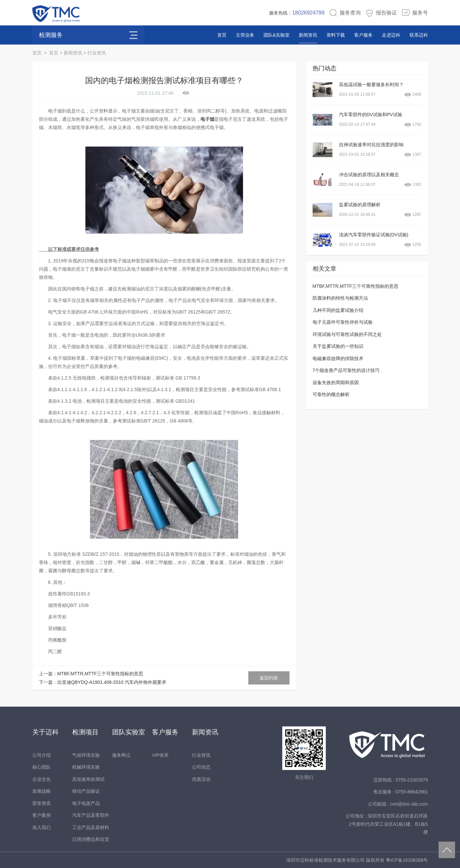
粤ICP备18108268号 (407, 860)
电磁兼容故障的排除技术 (338, 358)
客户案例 (42, 815)
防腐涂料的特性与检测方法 (340, 298)
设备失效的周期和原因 (336, 383)
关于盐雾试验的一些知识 (338, 346)
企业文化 (42, 779)
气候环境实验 (86, 755)
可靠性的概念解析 (331, 394)
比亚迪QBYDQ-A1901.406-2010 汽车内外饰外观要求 (112, 682)
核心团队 (42, 767)
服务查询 (345, 13)
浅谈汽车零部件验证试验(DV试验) (374, 235)
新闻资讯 (308, 35)
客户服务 (363, 35)
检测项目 (85, 732)
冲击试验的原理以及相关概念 (369, 175)
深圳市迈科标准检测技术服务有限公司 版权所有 (336, 860)
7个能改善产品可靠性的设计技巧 (346, 370)
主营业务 (245, 35)
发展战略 (42, 791)
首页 (222, 35)
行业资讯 (97, 53)
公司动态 (201, 767)
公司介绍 (42, 755)
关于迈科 (46, 732)
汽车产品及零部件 (91, 815)
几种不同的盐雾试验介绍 (338, 310)
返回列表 (269, 678)
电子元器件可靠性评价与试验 (343, 322)
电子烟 (207, 119)
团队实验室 (129, 732)
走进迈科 (391, 35)
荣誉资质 (42, 803)
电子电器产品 (86, 803)
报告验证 (381, 13)
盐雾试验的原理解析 (360, 205)
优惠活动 (201, 779)
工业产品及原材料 (91, 827)
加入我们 (42, 827)
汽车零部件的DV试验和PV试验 (371, 115)
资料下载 (336, 35)
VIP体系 (160, 755)
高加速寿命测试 (88, 779)
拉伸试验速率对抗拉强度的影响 (371, 145)
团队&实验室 (276, 35)
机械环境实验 (86, 767)
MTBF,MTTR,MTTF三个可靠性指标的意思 (100, 674)
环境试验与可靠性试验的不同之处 (347, 334)
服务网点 (121, 755)
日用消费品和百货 (91, 839)
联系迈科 (419, 35)
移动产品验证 (86, 791)
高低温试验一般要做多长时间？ (371, 84)
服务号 (415, 13)
